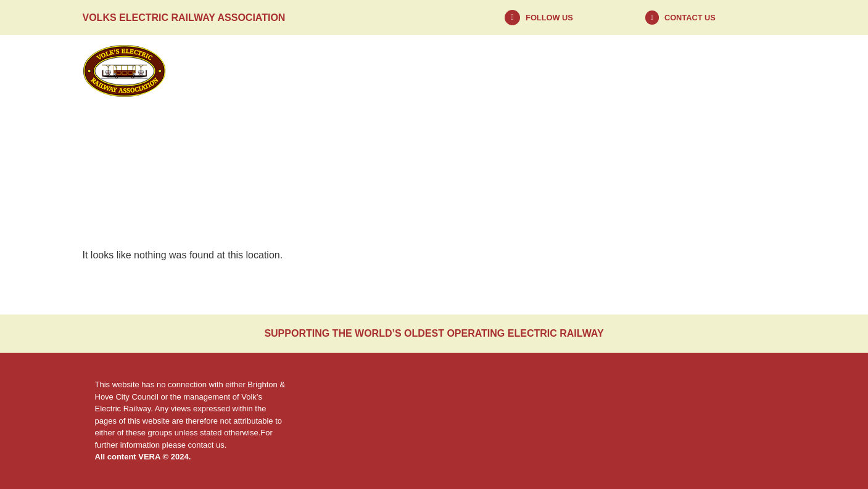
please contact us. (195, 445)
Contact (723, 71)
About (498, 71)
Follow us (549, 18)
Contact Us (690, 18)
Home (276, 71)
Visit (606, 71)
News (385, 71)
